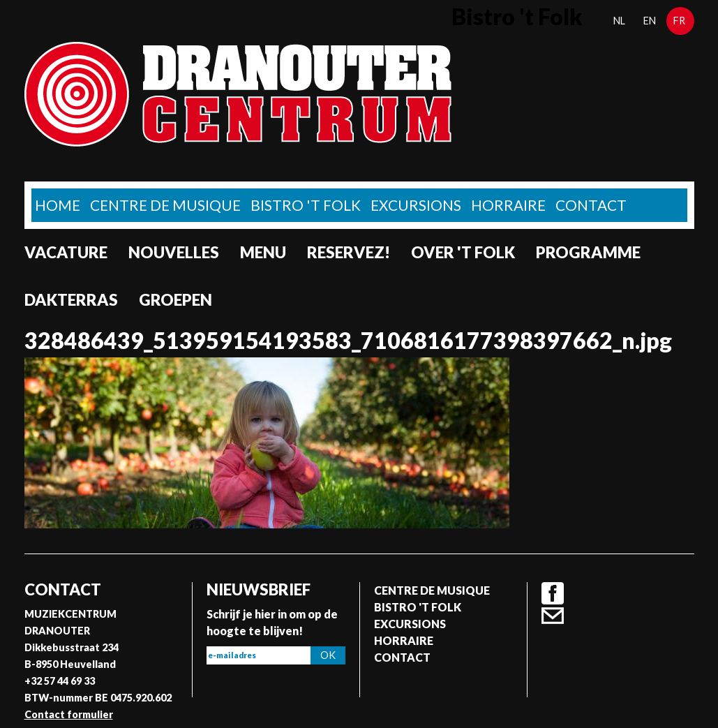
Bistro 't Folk (306, 205)
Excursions (416, 205)
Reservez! (349, 252)
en (650, 21)
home (58, 205)
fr (679, 21)
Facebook (553, 593)
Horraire (508, 205)
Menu (263, 252)
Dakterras (71, 300)
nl (619, 21)
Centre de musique (165, 205)
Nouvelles (174, 252)
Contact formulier (69, 714)
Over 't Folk (463, 252)
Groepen (175, 300)
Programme (588, 252)
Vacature (66, 252)
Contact (591, 205)
